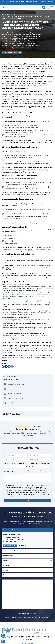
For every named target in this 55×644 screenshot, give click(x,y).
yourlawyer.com (43, 485)
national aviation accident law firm (37, 359)
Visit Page (21, 546)
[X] (6, 366)
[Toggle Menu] (52, 7)
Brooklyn (6, 565)
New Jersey (7, 575)
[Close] (54, 2)
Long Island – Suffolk (10, 551)
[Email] (12, 366)
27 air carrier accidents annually (40, 100)
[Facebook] (3, 366)
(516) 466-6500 (10, 542)
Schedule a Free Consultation (12, 52)
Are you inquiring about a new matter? (15, 463)
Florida (6, 570)
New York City (8, 556)
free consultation (38, 355)
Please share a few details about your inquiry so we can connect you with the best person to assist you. (27, 471)
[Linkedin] (9, 366)
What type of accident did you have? (38, 463)
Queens (6, 561)
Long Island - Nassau (10, 530)
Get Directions (9, 546)
